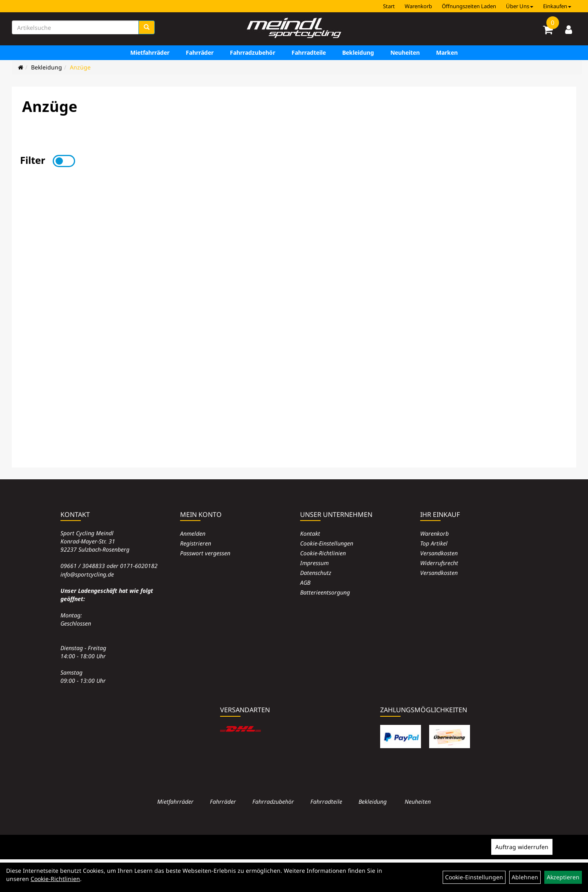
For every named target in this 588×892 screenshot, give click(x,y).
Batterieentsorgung (325, 592)
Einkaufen (557, 6)
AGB (305, 582)
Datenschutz (316, 573)
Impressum (314, 563)
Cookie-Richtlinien (323, 553)
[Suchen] (147, 27)
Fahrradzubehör (253, 53)
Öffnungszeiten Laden (469, 6)
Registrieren (196, 543)
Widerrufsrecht (439, 563)
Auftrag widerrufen (522, 847)
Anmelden (193, 533)
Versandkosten (439, 553)
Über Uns (520, 6)
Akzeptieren (563, 877)
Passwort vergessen (205, 553)
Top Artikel (434, 543)
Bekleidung (358, 53)
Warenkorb (418, 6)
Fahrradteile (309, 53)
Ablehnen (525, 877)
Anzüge (80, 67)
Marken (447, 53)
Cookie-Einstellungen (327, 543)
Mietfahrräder (150, 53)
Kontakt (310, 533)
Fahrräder (200, 53)
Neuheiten (405, 53)
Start (389, 6)
